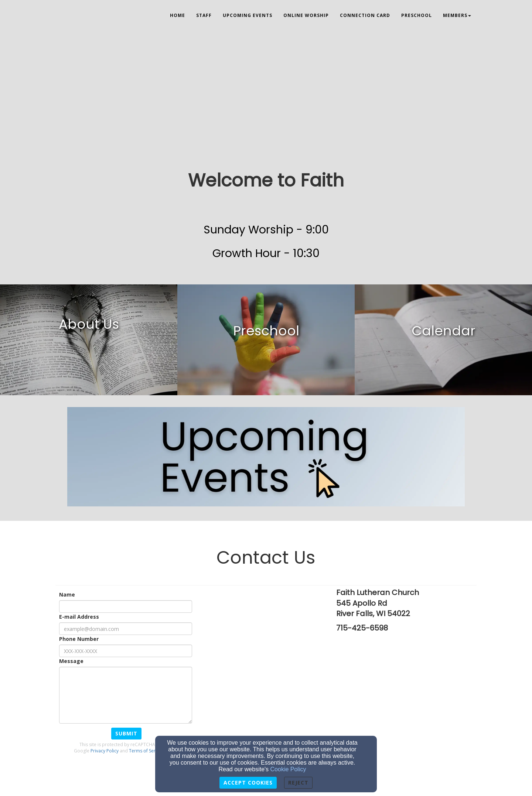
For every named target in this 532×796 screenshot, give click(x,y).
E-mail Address (79, 617)
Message (71, 661)
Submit (126, 733)
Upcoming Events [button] (248, 15)
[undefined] (89, 340)
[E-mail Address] (126, 629)
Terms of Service (146, 751)
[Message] (126, 695)
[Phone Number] (126, 651)
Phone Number (79, 639)
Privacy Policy (105, 751)
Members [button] (457, 15)
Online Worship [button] (306, 15)
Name (67, 595)
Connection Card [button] (365, 15)
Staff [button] (204, 15)
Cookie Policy (288, 769)
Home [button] (178, 15)
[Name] (126, 607)
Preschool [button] (417, 15)
